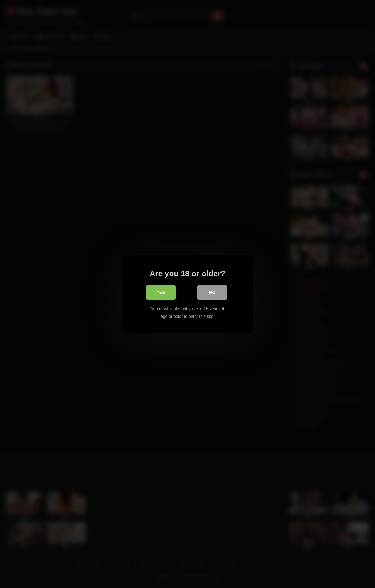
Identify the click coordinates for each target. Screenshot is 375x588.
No (212, 293)
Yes (161, 293)
